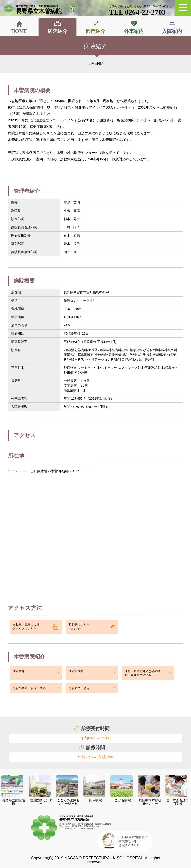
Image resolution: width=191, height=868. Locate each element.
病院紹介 (57, 31)
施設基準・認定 (79, 688)
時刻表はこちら (79, 627)
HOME (19, 31)
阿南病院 (94, 789)
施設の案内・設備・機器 (29, 688)
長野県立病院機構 (13, 790)
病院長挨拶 (76, 671)
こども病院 (122, 789)
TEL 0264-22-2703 (140, 11)
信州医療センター (40, 790)
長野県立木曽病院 (41, 10)
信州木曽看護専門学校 (177, 790)
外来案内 (134, 31)
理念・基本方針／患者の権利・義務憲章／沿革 (143, 673)
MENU (97, 63)
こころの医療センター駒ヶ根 (68, 790)
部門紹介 (95, 31)
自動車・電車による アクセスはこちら (26, 627)
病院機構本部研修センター (149, 790)
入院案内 (172, 31)
